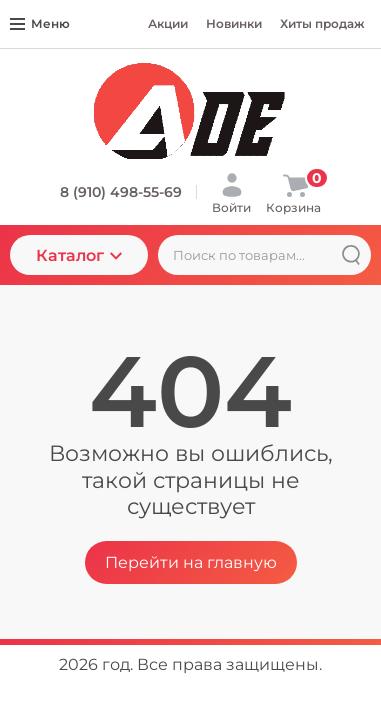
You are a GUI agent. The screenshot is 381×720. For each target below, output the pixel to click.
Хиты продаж (322, 23)
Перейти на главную (191, 562)
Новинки (234, 23)
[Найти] (351, 255)
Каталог (79, 255)
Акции (168, 23)
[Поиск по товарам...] (264, 255)
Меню (40, 23)
